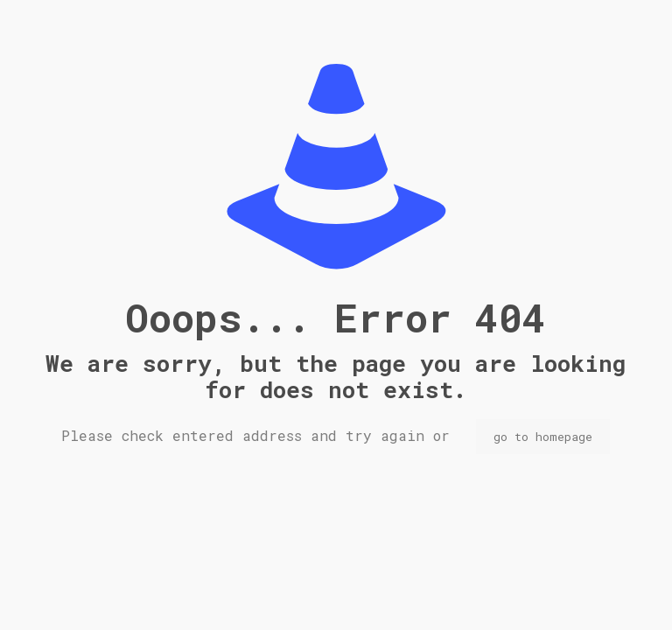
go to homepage (543, 437)
